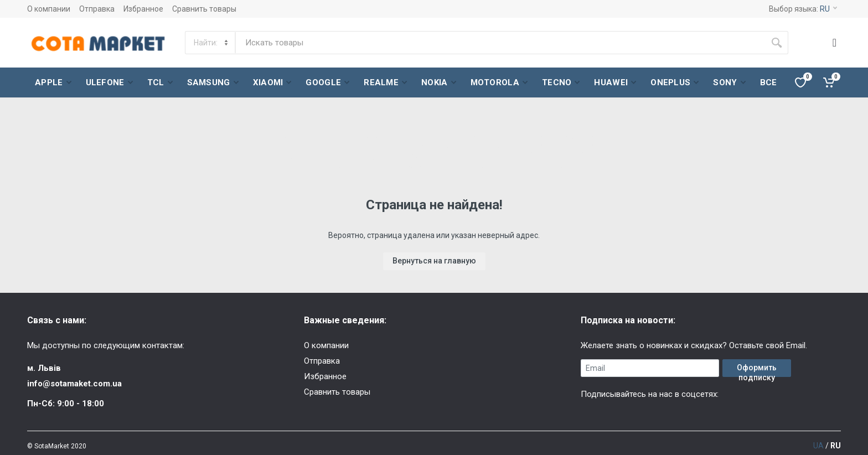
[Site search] (500, 43)
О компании (49, 9)
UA (818, 446)
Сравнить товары (204, 9)
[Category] (211, 43)
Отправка (97, 9)
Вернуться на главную (434, 261)
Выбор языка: (803, 9)
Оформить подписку (757, 370)
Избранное (143, 9)
